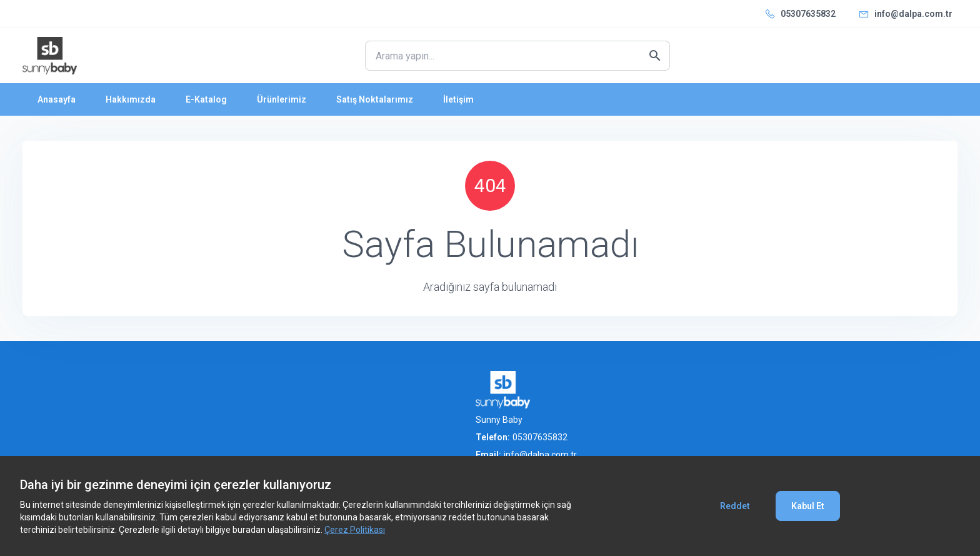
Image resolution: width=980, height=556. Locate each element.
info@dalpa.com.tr (913, 14)
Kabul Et (808, 506)
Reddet (735, 506)
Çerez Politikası (355, 530)
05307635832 (808, 14)
